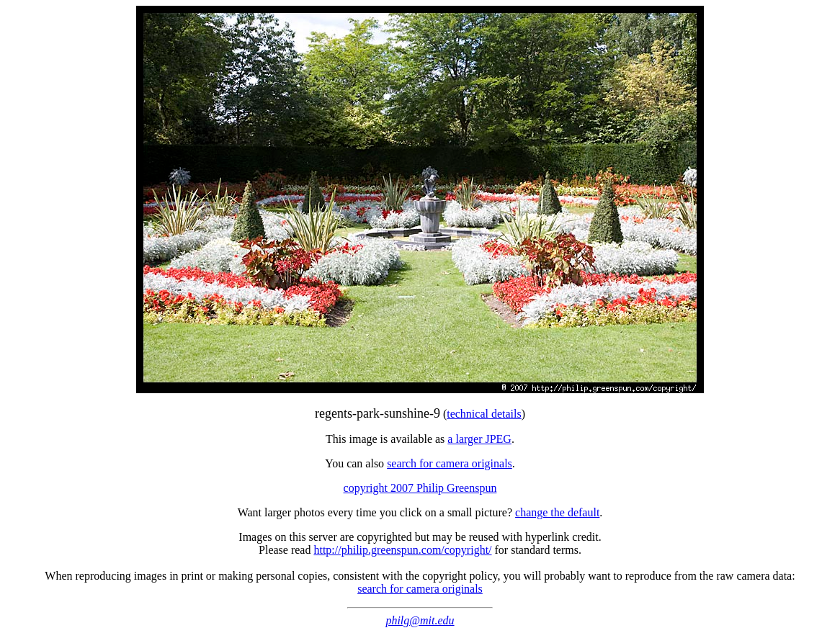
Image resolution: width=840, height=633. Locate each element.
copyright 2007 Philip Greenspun (420, 488)
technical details (484, 414)
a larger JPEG (479, 439)
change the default (557, 512)
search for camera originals (450, 463)
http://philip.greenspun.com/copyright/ (402, 550)
